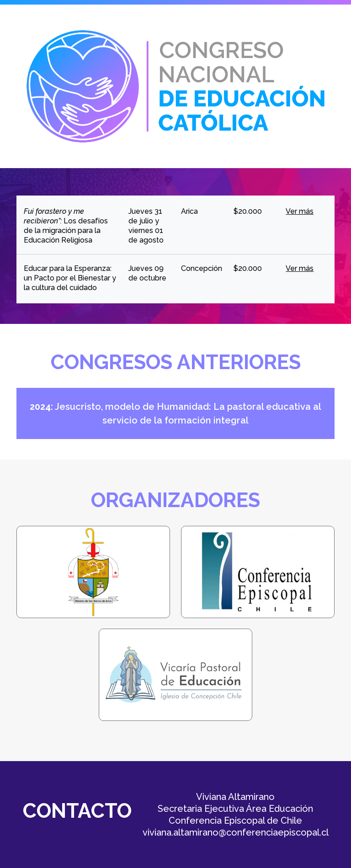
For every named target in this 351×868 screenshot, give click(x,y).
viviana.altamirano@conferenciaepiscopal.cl (236, 832)
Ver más (300, 211)
